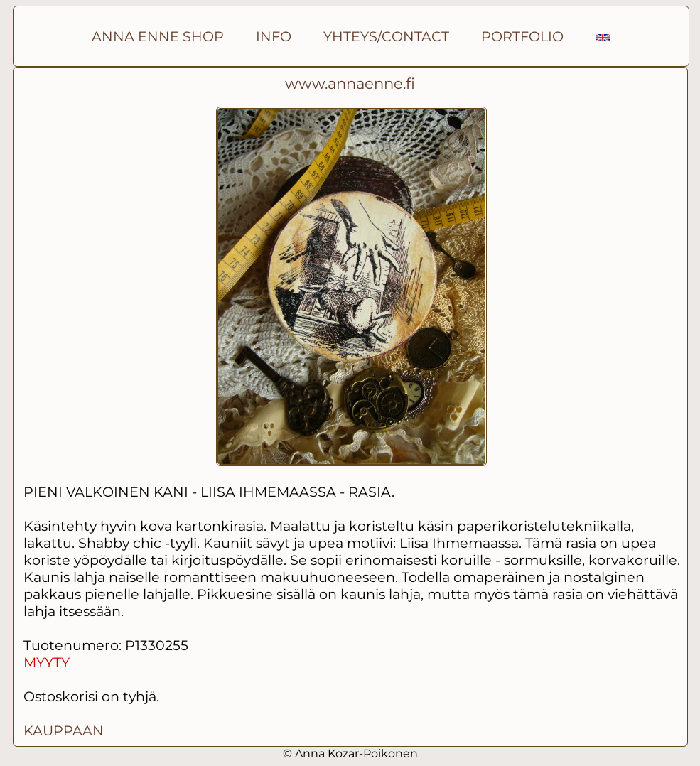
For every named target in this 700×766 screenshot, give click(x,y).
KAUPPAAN (64, 730)
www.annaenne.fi (350, 83)
